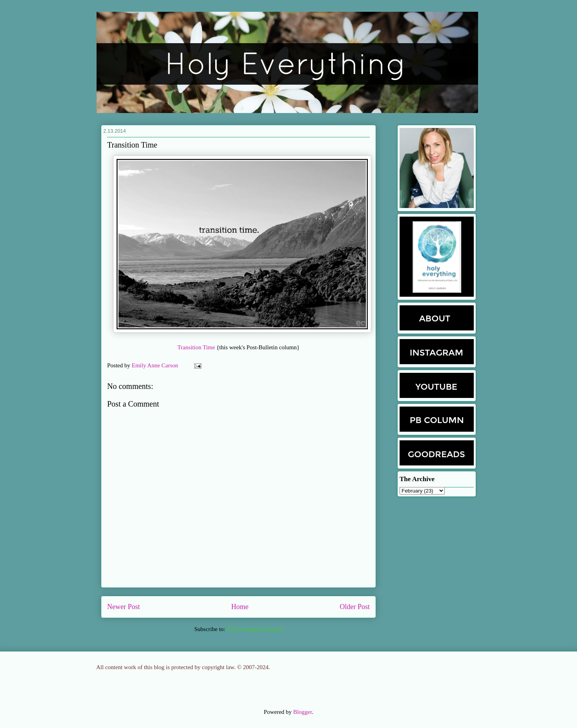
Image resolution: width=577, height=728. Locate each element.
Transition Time (197, 347)
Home (240, 607)
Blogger (303, 712)
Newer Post (124, 607)
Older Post (355, 607)
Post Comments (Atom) (255, 629)
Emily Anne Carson (156, 365)
